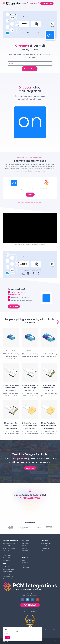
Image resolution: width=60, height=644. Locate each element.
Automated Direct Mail (9, 543)
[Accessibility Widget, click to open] (57, 322)
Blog (42, 551)
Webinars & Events (45, 553)
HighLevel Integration (9, 567)
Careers (24, 565)
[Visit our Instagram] (22, 600)
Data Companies (26, 546)
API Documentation (46, 543)
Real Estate (25, 551)
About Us (25, 558)
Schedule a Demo (30, 69)
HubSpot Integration (8, 576)
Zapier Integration (8, 555)
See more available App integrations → (30, 202)
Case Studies (25, 568)
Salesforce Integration (9, 569)
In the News (25, 570)
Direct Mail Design (8, 558)
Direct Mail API (7, 546)
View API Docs (33, 3)
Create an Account (46, 546)
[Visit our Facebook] (27, 600)
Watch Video (30, 468)
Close (8, 638)
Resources (44, 541)
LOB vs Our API (7, 560)
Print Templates (45, 548)
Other (23, 553)
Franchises (25, 548)
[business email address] (30, 64)
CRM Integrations (9, 564)
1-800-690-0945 (47, 3)
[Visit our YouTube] (37, 600)
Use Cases (26, 541)
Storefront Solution (8, 553)
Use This (30, 194)
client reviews (34, 596)
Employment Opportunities (50, 641)
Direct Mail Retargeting (9, 548)
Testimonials (25, 563)
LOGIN (24, 3)
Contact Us (25, 560)
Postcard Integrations (11, 541)
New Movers (6, 551)
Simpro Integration (8, 579)
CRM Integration (26, 543)
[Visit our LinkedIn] (32, 600)
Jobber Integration (8, 574)
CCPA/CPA (6, 642)
